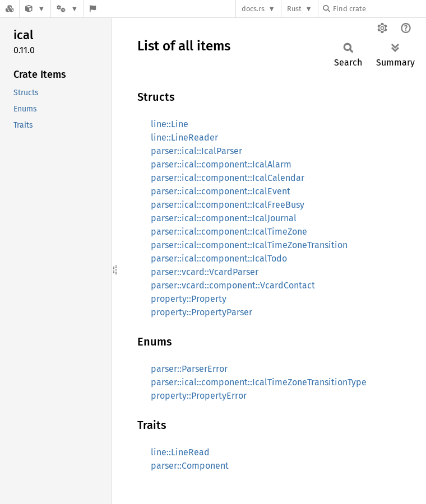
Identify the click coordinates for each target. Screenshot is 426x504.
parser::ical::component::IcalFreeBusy (228, 205)
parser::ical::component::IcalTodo (219, 258)
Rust (294, 9)
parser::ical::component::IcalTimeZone (229, 232)
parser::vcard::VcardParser (205, 272)
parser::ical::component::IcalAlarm (221, 164)
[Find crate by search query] (379, 9)
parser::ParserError (189, 369)
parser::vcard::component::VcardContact (233, 285)
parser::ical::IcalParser (196, 151)
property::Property (189, 299)
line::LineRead (180, 452)
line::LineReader (184, 137)
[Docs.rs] (10, 9)
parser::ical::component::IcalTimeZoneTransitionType (259, 382)
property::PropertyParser (202, 312)
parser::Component (190, 466)
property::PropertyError (199, 396)
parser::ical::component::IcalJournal (224, 218)
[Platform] (67, 9)
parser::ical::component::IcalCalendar (228, 178)
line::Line (170, 124)
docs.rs (253, 9)
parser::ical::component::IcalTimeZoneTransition (249, 245)
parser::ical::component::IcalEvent (221, 191)
